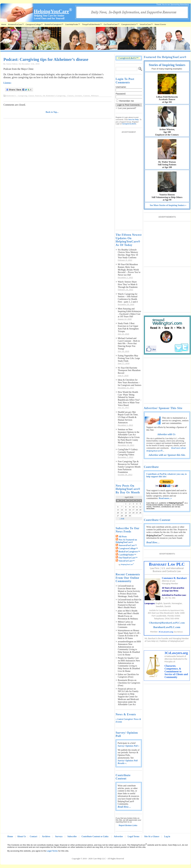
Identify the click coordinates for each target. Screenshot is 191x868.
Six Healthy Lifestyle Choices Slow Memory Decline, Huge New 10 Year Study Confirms (128, 254)
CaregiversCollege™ (34, 24)
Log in (167, 836)
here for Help (133, 120)
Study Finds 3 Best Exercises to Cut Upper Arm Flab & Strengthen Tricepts (128, 327)
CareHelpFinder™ (73, 24)
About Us (22, 836)
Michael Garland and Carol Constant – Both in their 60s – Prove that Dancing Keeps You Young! (129, 344)
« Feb (122, 519)
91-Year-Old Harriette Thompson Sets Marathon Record (129, 370)
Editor (121, 674)
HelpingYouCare (127, 564)
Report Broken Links (128, 825)
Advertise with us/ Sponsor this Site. (167, 455)
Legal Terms (133, 836)
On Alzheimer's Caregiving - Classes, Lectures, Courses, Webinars (71, 96)
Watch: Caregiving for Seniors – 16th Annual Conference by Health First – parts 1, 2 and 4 (128, 298)
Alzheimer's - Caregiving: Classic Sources (24, 96)
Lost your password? (127, 108)
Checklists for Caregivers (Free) (128, 676)
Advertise (118, 836)
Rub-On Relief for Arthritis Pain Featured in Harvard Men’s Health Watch (130, 604)
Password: (121, 94)
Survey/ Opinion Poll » (128, 746)
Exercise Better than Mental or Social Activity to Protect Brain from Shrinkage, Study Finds (129, 592)
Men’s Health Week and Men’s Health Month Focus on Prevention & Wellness (128, 615)
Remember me (127, 101)
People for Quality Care (128, 658)
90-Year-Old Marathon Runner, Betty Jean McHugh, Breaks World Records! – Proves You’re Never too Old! (129, 270)
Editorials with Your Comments (127, 626)
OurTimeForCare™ (112, 24)
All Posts (123, 537)
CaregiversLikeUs (129, 124)
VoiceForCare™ (146, 24)
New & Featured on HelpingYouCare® (126, 541)
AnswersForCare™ (16, 24)
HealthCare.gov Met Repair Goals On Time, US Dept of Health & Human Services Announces (128, 417)
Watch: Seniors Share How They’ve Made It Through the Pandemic (128, 284)
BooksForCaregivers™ (54, 24)
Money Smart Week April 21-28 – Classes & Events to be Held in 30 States (129, 634)
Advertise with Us (166, 434)
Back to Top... (52, 112)
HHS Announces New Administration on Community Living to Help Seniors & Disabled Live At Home (129, 648)
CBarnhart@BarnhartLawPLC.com (167, 623)
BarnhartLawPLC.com (167, 627)
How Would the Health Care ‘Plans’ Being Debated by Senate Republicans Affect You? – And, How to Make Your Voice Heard (130, 399)
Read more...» (165, 498)
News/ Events (160, 24)
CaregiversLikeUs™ (130, 24)
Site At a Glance (152, 836)
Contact (33, 836)
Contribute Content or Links (95, 836)
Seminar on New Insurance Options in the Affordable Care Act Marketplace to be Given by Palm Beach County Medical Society (129, 436)
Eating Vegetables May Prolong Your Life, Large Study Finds (129, 358)
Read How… (124, 807)
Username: (121, 87)
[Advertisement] (128, 180)
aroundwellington (126, 642)
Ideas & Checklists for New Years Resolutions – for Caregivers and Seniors (130, 383)
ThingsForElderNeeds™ (92, 24)
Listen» (7, 83)
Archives (46, 836)
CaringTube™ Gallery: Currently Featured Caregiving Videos (128, 452)
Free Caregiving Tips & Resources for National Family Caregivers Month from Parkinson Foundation (129, 467)
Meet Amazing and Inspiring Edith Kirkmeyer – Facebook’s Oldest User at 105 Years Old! (130, 313)
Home (4, 24)
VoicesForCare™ (127, 561)
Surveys (59, 836)
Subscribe (72, 836)
